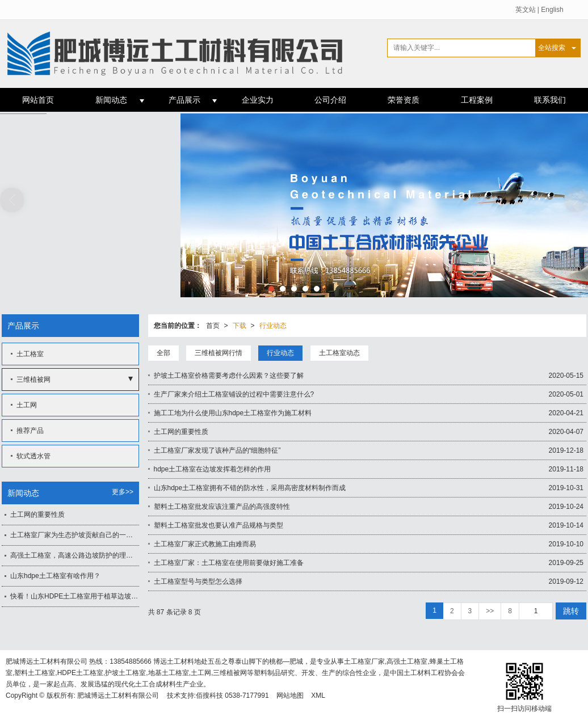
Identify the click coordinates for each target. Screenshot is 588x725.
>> (490, 611)
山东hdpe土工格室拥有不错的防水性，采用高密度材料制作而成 (250, 488)
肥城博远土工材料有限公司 (118, 696)
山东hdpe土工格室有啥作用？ (55, 576)
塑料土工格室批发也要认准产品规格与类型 (219, 525)
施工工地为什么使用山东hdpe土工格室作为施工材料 (233, 413)
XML (318, 696)
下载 (240, 326)
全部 (163, 353)
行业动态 (273, 326)
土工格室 (30, 354)
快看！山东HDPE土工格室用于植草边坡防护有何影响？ (75, 596)
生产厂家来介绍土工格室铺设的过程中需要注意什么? (234, 394)
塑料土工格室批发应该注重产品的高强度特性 (222, 507)
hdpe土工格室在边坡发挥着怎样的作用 (213, 469)
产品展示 (184, 100)
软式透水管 (33, 456)
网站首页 (38, 100)
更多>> (123, 492)
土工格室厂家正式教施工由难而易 (205, 544)
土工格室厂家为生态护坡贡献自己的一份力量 (75, 535)
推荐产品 (30, 431)
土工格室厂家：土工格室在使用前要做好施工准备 (229, 563)
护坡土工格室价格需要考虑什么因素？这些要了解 (229, 376)
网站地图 (290, 696)
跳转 (571, 611)
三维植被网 (33, 380)
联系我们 (550, 100)
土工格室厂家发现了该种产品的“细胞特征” (217, 450)
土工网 (27, 405)
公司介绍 (330, 100)
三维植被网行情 (219, 353)
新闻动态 (111, 100)
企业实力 (258, 100)
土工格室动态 (339, 353)
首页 (213, 326)
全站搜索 (552, 48)
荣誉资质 (404, 100)
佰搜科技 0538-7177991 (232, 696)
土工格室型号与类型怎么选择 (198, 581)
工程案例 (477, 100)
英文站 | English (539, 10)
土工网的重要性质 (181, 432)
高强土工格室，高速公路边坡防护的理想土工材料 (75, 555)
